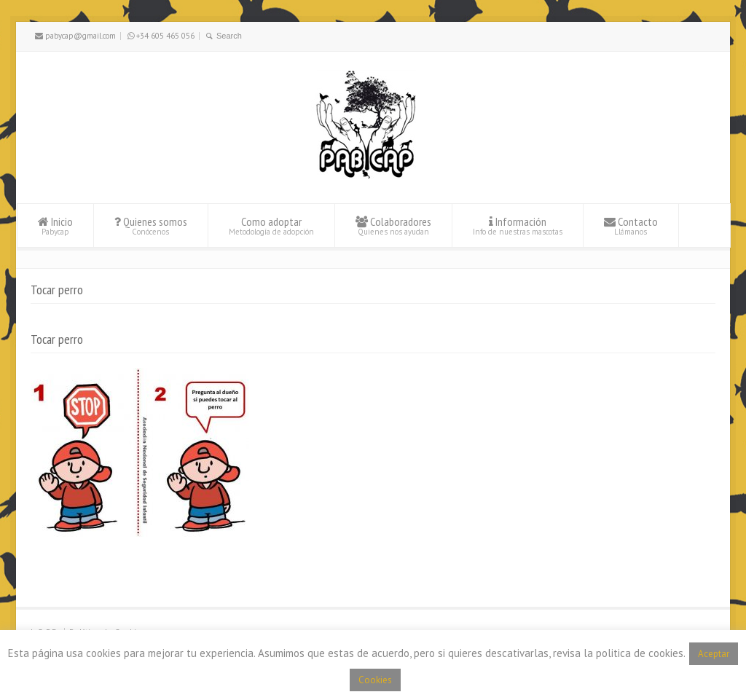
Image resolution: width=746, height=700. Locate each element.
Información (518, 225)
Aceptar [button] (714, 654)
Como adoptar (271, 225)
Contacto (631, 225)
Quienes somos (151, 225)
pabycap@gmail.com (75, 36)
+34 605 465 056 (161, 36)
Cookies (375, 680)
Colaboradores (393, 225)
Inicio (55, 225)
